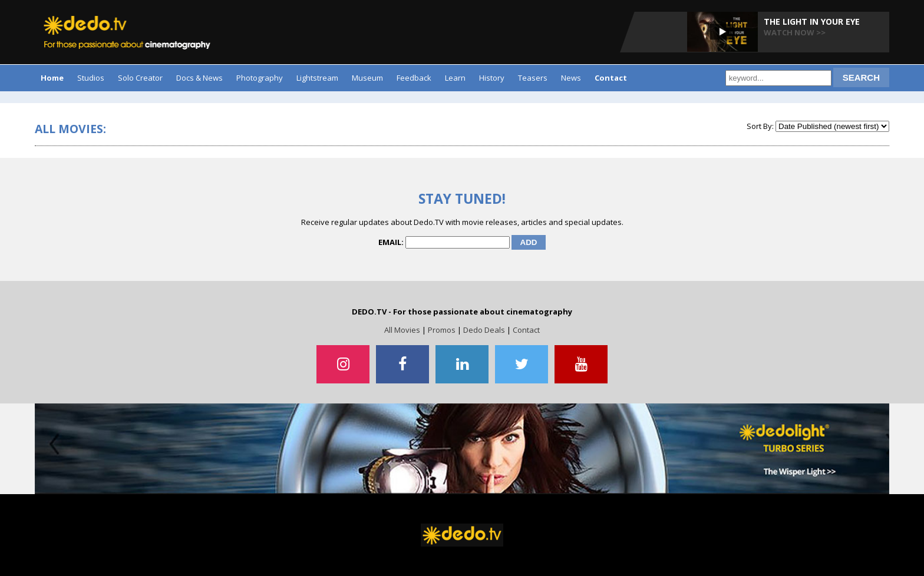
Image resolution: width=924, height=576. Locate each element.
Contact (526, 330)
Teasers (533, 78)
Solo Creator (140, 78)
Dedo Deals (484, 330)
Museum (367, 78)
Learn (455, 78)
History (492, 78)
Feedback (414, 78)
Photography (260, 78)
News (571, 78)
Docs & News (199, 78)
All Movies (402, 330)
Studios (91, 78)
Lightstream (317, 78)
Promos (442, 330)
